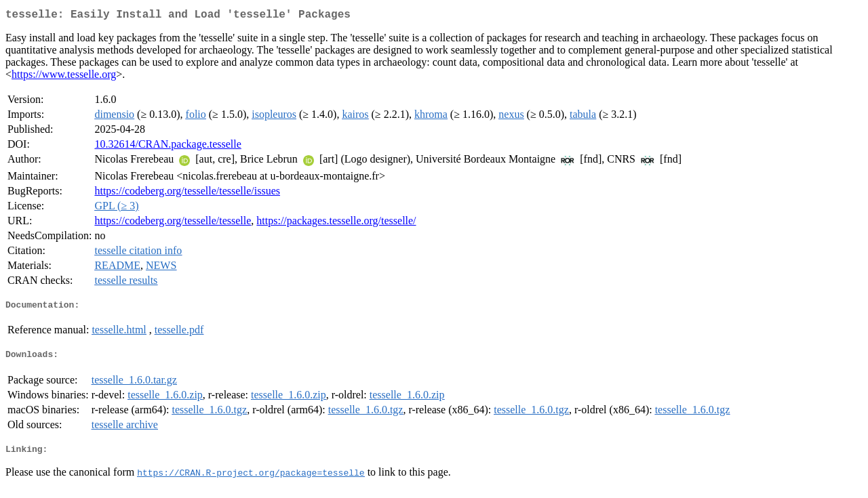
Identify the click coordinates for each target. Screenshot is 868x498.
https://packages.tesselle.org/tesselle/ (336, 223)
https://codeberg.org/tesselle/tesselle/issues (187, 193)
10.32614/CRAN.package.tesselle (167, 147)
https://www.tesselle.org (64, 77)
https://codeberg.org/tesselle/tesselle (173, 223)
